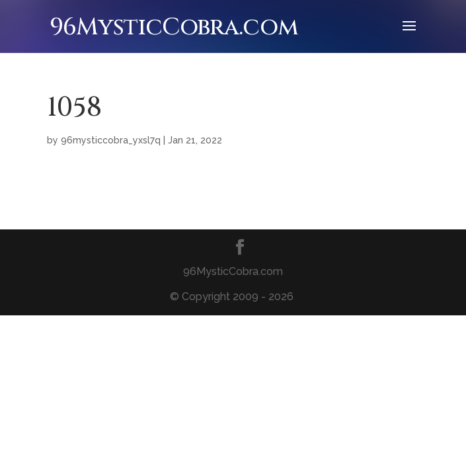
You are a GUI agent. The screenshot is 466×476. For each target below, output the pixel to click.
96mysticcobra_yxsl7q (111, 140)
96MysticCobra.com (174, 27)
